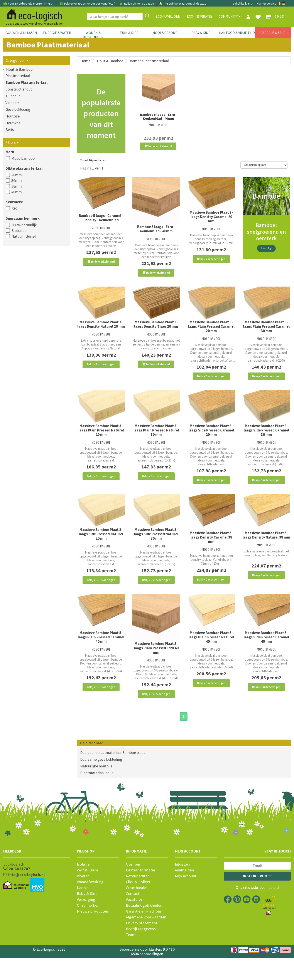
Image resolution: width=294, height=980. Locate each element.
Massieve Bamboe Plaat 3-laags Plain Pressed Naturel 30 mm (156, 440)
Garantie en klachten (144, 936)
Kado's (83, 913)
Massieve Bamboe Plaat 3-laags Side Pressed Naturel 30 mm (156, 549)
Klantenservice (267, 3)
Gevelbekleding (18, 109)
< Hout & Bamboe (18, 69)
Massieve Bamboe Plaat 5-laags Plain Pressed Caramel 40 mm (101, 657)
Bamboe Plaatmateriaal (26, 82)
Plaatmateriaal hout (97, 798)
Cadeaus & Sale (273, 33)
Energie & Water (57, 33)
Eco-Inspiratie (199, 16)
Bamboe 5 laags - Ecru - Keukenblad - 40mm (158, 116)
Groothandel (137, 913)
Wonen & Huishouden (93, 35)
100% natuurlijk (24, 225)
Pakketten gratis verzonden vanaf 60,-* (88, 3)
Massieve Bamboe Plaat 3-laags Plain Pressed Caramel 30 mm (266, 331)
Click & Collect (138, 907)
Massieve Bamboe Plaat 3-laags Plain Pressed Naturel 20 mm (101, 440)
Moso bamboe (23, 158)
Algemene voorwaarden (146, 942)
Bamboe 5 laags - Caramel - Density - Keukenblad (101, 218)
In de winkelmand (158, 146)
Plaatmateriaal (18, 76)
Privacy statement (142, 948)
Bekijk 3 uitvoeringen (211, 381)
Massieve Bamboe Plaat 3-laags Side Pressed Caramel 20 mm (211, 440)
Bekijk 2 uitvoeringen (211, 259)
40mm (17, 192)
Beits (10, 130)
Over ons (133, 889)
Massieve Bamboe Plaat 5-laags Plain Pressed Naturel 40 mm (211, 657)
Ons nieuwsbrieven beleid (257, 913)
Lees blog (266, 248)
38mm (17, 186)
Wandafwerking (90, 907)
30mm (17, 180)
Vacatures (134, 925)
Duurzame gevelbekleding (101, 784)
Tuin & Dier (129, 33)
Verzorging (86, 925)
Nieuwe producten (92, 936)
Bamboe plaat (134, 778)
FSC (14, 208)
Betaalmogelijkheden (144, 930)
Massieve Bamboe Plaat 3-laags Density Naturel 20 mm (101, 329)
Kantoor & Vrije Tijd (237, 33)
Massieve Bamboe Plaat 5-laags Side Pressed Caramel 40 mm (266, 657)
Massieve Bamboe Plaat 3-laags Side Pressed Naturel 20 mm (101, 549)
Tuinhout (13, 96)
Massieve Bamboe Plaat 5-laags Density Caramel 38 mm (211, 552)
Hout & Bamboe (110, 61)
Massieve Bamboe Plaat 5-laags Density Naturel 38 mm (266, 550)
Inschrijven (257, 901)
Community (230, 16)
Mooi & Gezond (165, 33)
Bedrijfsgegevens (141, 954)
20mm (17, 175)
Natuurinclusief (24, 236)
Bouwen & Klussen (21, 33)
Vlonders (13, 103)
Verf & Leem (87, 895)
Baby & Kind (201, 33)
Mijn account (186, 901)
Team (131, 960)
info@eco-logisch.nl (24, 900)
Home (85, 61)
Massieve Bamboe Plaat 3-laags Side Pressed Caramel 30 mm (266, 440)
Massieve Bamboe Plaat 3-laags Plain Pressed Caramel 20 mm (211, 331)
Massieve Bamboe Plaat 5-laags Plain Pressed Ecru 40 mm (156, 668)
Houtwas (13, 123)
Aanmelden (184, 895)
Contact (133, 919)
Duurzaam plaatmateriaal (101, 778)
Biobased (19, 231)
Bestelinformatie (140, 895)
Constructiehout (19, 89)
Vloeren (83, 901)
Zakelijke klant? (243, 3)
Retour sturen (138, 901)
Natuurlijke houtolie (96, 791)
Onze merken (88, 930)
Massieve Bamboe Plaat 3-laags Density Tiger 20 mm (156, 329)
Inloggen (182, 889)
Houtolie (13, 116)
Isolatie (83, 889)
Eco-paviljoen (168, 16)
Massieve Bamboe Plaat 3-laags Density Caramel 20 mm (211, 217)
